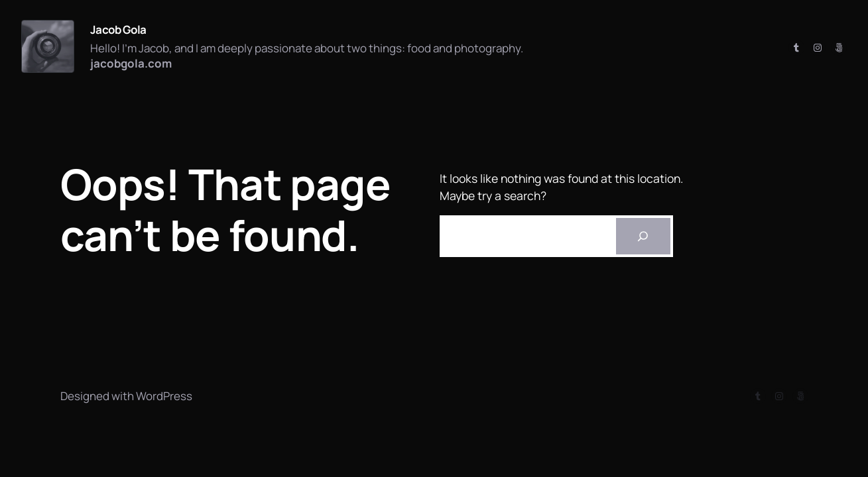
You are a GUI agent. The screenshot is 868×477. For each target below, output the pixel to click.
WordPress (164, 396)
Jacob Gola (118, 29)
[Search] (643, 237)
